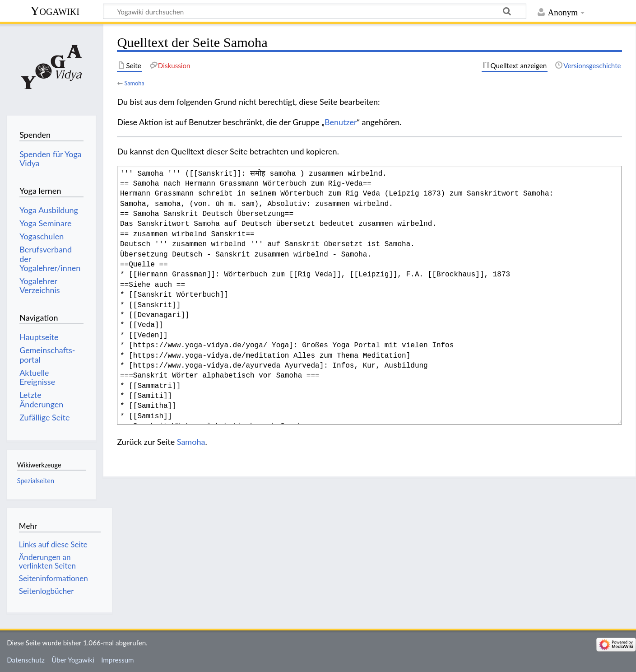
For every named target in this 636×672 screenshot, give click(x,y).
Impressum (118, 660)
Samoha (134, 83)
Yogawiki (55, 11)
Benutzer (341, 122)
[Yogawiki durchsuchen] (315, 11)
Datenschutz (26, 660)
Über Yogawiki (73, 660)
